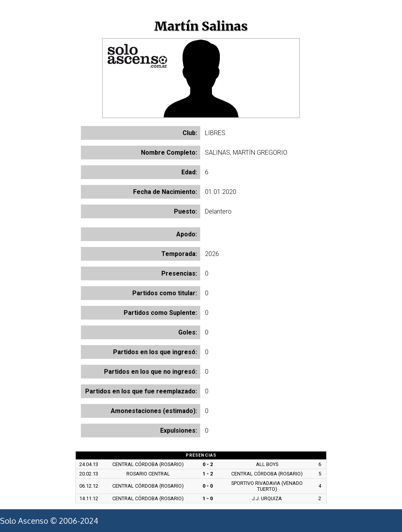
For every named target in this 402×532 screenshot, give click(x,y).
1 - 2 (208, 474)
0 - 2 (208, 464)
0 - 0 (208, 486)
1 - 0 (208, 498)
